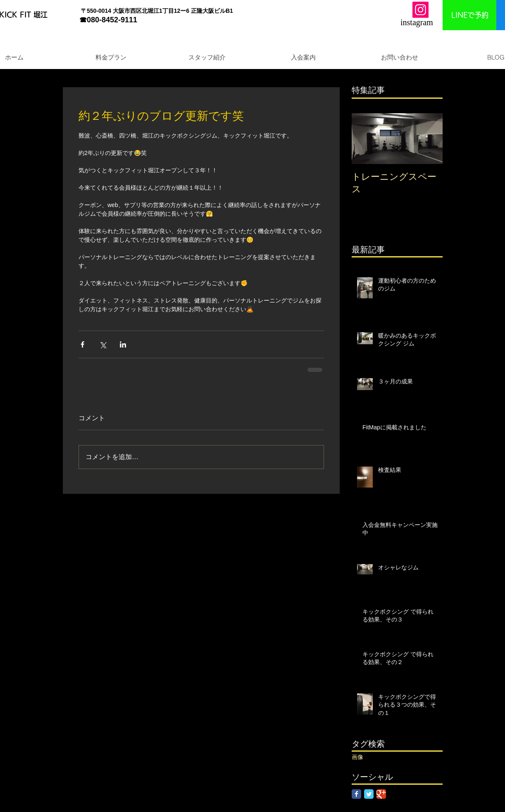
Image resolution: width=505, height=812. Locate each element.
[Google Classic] (381, 794)
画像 (357, 757)
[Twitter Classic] (369, 794)
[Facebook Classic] (356, 794)
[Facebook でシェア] (82, 344)
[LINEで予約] (470, 15)
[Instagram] (420, 10)
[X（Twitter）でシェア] (103, 344)
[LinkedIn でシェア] (123, 344)
